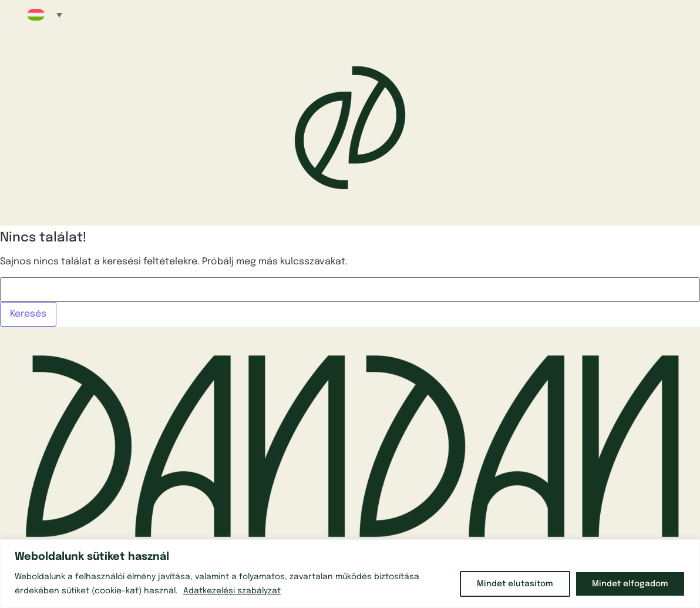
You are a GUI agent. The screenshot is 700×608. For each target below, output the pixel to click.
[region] (350, 574)
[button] (45, 15)
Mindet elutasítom (515, 584)
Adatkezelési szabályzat (232, 591)
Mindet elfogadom (630, 584)
